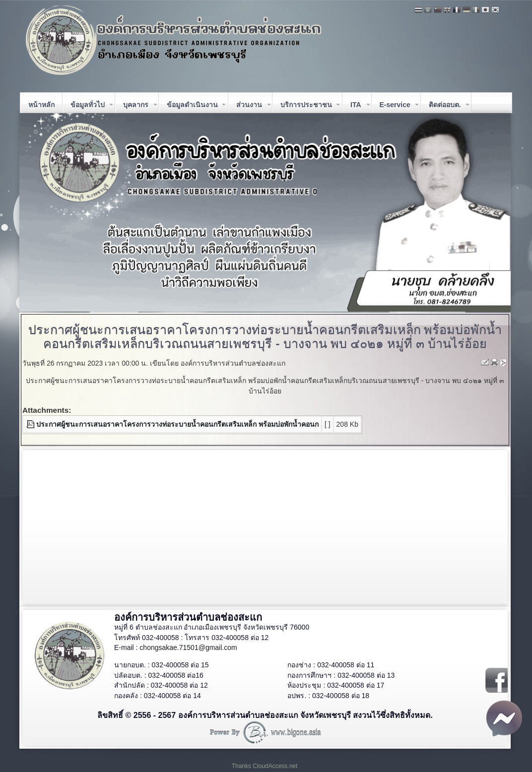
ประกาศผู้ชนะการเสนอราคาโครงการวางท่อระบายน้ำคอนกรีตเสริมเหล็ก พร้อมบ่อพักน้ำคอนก (177, 424)
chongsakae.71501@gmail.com (188, 647)
